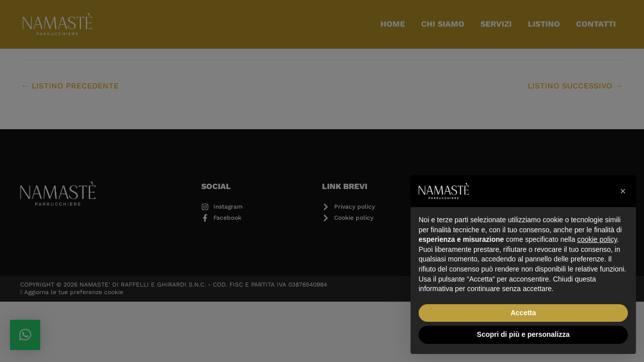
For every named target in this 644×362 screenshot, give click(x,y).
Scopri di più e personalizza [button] (523, 334)
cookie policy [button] (597, 239)
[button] (623, 191)
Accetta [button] (524, 313)
